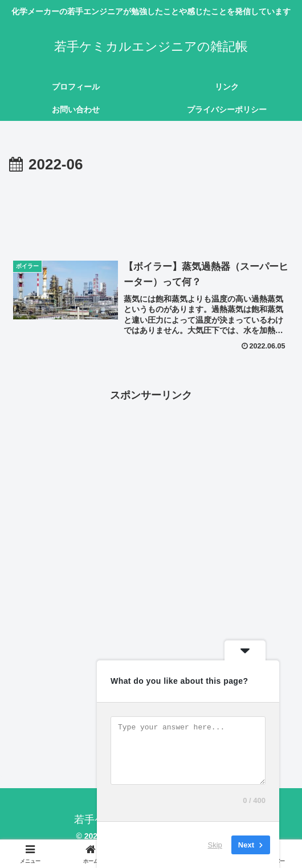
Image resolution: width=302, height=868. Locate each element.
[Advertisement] (151, 212)
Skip (215, 845)
